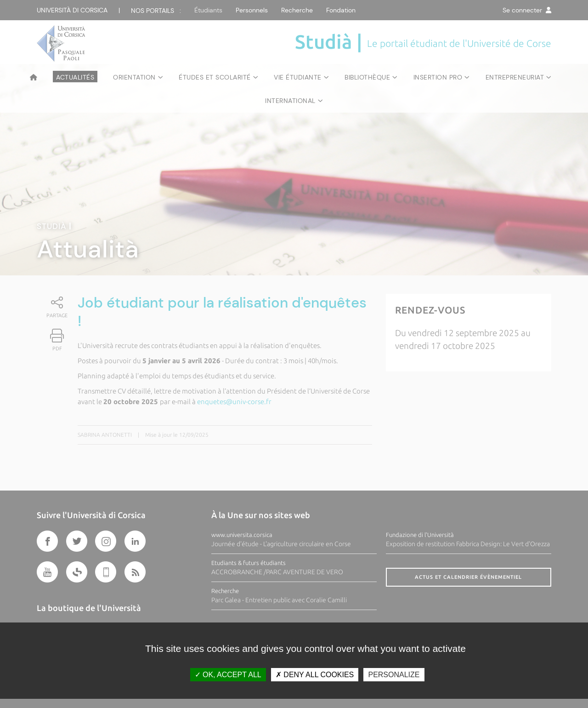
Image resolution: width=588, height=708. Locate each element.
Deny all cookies (315, 675)
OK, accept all (228, 675)
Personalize (394, 675)
